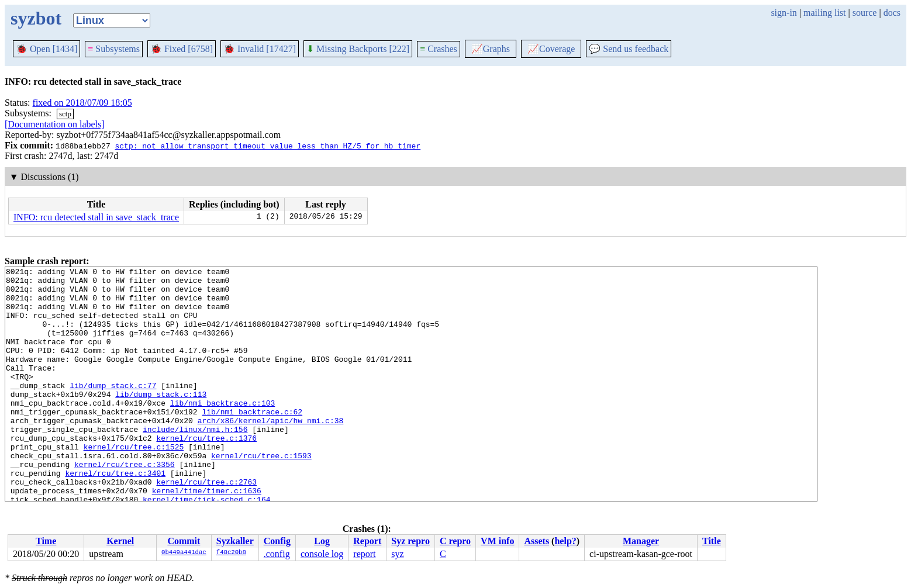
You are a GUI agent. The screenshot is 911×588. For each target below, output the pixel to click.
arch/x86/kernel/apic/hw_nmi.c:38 (271, 452)
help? (565, 541)
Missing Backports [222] (358, 49)
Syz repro (410, 541)
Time (46, 541)
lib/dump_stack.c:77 (113, 410)
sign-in (784, 13)
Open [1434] (46, 49)
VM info (497, 541)
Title (712, 541)
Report (367, 541)
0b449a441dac (184, 553)
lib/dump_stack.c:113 (161, 420)
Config (277, 541)
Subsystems (114, 49)
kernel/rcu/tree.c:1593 (261, 494)
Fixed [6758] (182, 49)
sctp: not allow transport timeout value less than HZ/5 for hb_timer (268, 146)
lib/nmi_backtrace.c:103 (222, 431)
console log (322, 554)
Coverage (551, 49)
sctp (65, 114)
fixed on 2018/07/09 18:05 (82, 103)
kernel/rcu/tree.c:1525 (134, 483)
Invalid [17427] (260, 49)
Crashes (439, 49)
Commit (184, 541)
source (865, 13)
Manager (641, 541)
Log (322, 541)
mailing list (824, 13)
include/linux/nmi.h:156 (195, 462)
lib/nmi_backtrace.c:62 (252, 441)
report (364, 554)
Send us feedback (629, 49)
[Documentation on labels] (55, 124)
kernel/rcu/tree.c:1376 (206, 473)
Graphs (491, 49)
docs (892, 13)
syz (397, 554)
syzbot (36, 18)
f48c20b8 (231, 553)
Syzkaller (235, 541)
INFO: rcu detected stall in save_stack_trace (96, 217)
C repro (455, 541)
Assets (536, 541)
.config (277, 554)
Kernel (120, 541)
